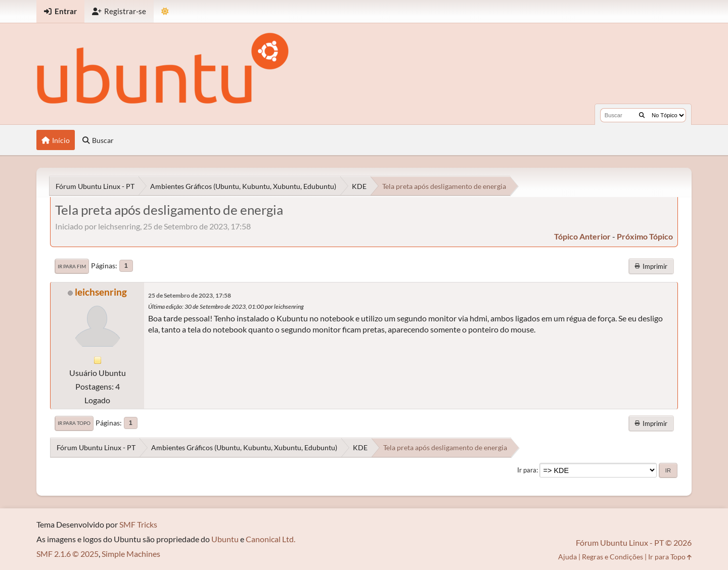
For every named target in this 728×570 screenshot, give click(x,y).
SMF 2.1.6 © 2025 (67, 554)
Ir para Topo (74, 423)
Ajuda (567, 557)
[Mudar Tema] (165, 11)
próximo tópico (645, 236)
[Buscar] (642, 115)
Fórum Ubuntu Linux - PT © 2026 (634, 542)
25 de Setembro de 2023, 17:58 (190, 295)
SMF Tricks (138, 524)
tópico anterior (582, 236)
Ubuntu (225, 539)
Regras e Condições (612, 557)
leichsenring (101, 292)
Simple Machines (131, 554)
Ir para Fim (72, 266)
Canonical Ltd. (270, 539)
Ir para (527, 470)
